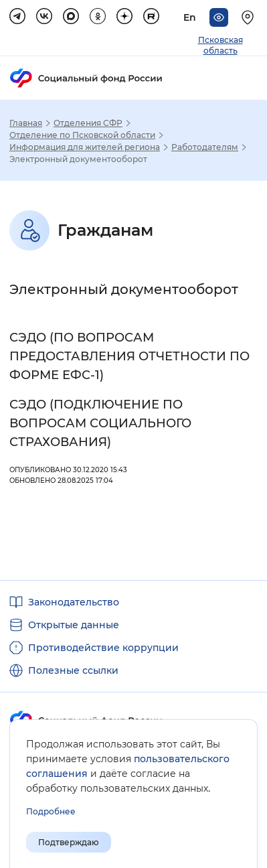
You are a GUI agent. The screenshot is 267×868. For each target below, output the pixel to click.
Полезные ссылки (73, 670)
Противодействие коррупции (103, 648)
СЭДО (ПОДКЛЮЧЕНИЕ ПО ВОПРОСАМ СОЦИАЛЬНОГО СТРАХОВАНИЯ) (100, 423)
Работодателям (205, 147)
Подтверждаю (69, 842)
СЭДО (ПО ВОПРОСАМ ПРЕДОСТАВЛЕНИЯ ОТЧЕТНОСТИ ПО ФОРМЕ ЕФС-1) (129, 356)
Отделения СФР (88, 123)
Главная (26, 123)
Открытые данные (74, 625)
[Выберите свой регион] (250, 17)
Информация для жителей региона (85, 147)
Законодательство (74, 602)
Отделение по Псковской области (82, 135)
